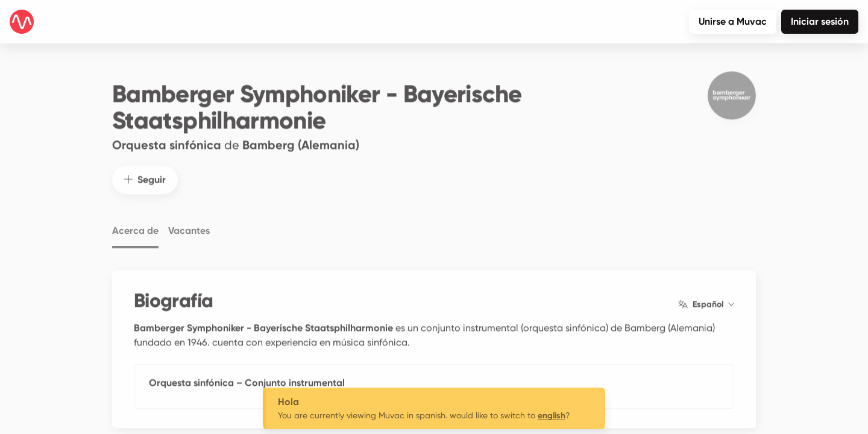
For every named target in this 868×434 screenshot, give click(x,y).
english (552, 416)
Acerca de (135, 225)
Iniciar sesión (820, 21)
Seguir (145, 173)
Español (706, 298)
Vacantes (189, 225)
